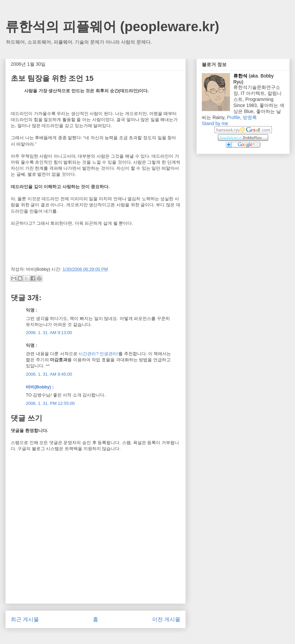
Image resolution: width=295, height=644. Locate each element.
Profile (233, 117)
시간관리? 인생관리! (98, 354)
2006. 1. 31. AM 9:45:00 (49, 374)
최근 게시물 (25, 619)
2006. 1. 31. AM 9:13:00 (49, 333)
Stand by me (215, 123)
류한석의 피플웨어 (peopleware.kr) (112, 26)
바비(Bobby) (38, 387)
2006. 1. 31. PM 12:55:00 (50, 403)
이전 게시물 (166, 619)
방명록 (250, 117)
